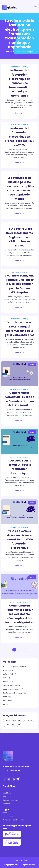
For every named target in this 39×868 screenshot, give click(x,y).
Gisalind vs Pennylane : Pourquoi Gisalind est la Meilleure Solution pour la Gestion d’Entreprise (20, 284)
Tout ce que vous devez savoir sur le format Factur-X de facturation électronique (20, 539)
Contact (6, 804)
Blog (5, 797)
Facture (6, 697)
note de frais (8, 674)
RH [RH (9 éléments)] (19, 725)
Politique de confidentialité (14, 820)
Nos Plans (7, 793)
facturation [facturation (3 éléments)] (28, 720)
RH (4, 704)
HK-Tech (24, 861)
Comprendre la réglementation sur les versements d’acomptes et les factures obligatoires (19, 614)
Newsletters (8, 682)
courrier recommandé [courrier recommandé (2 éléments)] (13, 720)
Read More (19, 113)
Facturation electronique (19, 67)
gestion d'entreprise (20, 272)
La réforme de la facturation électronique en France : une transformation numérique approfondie (19, 83)
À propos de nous (10, 800)
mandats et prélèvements (14, 666)
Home (9, 52)
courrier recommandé (12, 689)
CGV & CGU (8, 816)
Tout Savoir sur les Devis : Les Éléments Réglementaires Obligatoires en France (19, 237)
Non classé (8, 700)
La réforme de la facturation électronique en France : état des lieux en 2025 (20, 137)
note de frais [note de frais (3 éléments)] (9, 725)
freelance (7, 670)
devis (20, 174)
